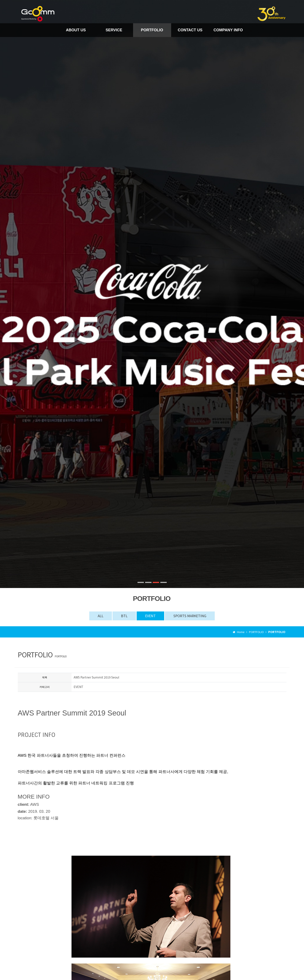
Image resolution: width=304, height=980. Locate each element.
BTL (124, 616)
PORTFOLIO (152, 30)
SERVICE (114, 30)
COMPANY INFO (228, 30)
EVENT (150, 616)
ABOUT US (76, 30)
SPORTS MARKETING (190, 616)
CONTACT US (190, 30)
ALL (101, 616)
